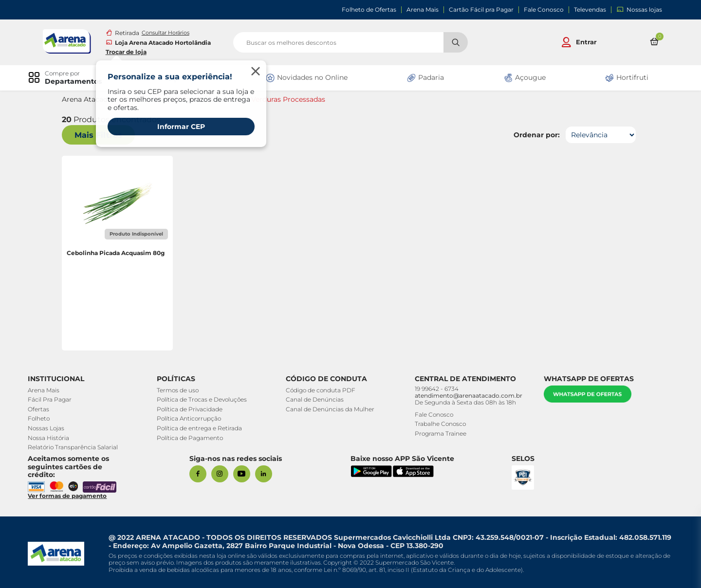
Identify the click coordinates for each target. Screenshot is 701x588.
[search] (350, 42)
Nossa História (50, 438)
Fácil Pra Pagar (51, 399)
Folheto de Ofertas (369, 10)
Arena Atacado (88, 100)
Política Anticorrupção (190, 418)
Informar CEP (183, 127)
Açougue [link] (524, 78)
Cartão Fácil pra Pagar (481, 10)
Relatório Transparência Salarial (74, 447)
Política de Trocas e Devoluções (203, 399)
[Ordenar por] (599, 135)
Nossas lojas (639, 9)
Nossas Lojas (47, 428)
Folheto (40, 418)
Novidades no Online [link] (306, 78)
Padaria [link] (425, 78)
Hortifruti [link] (626, 78)
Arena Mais (423, 10)
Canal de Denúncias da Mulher (331, 409)
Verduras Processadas (290, 100)
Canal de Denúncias (315, 399)
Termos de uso (179, 390)
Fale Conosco (544, 10)
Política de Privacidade (191, 409)
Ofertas (40, 409)
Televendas (590, 10)
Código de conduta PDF (321, 390)
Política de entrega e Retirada (200, 428)
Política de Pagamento (191, 438)
